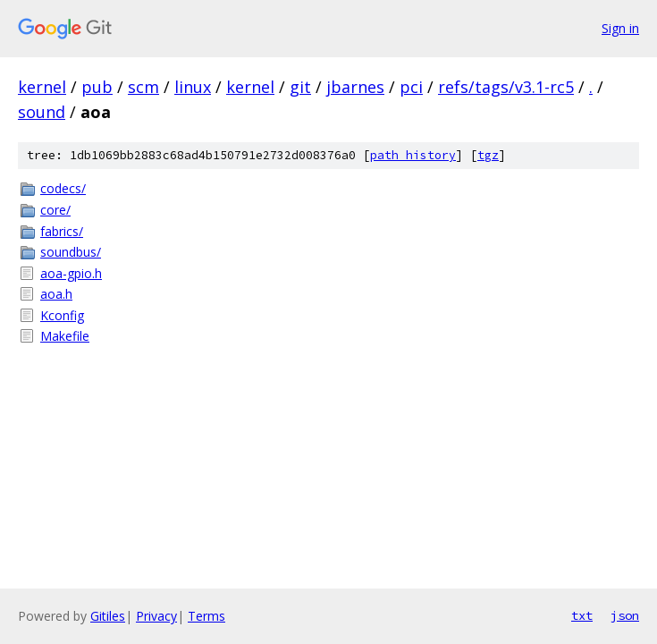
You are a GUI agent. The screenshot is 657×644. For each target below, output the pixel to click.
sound (42, 112)
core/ (55, 210)
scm (143, 87)
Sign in (620, 28)
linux (193, 87)
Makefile (65, 336)
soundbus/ (71, 252)
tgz (488, 155)
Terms (206, 616)
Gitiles (108, 616)
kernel (42, 87)
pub (97, 87)
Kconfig (62, 315)
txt (582, 615)
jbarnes (355, 87)
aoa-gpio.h (71, 273)
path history (413, 155)
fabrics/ (62, 231)
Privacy (156, 616)
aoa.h (56, 294)
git (300, 87)
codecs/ (63, 188)
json (625, 615)
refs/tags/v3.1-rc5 (506, 87)
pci (411, 87)
